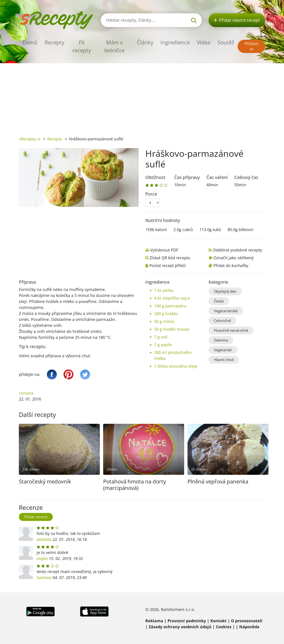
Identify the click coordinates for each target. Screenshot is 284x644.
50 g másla (164, 321)
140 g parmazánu (170, 306)
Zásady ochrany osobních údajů (180, 627)
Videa (204, 42)
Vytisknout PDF (164, 250)
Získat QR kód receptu (170, 258)
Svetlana (44, 577)
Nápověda (249, 627)
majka (42, 558)
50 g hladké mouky (172, 329)
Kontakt (218, 621)
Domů (30, 42)
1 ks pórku (164, 290)
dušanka (44, 539)
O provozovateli (247, 621)
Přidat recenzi (36, 517)
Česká (219, 301)
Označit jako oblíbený (234, 258)
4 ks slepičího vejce (172, 298)
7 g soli (161, 337)
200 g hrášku (166, 314)
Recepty (54, 42)
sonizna (26, 393)
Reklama (154, 621)
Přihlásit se (251, 46)
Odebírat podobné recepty (237, 250)
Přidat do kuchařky (231, 265)
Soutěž (226, 42)
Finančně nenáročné (231, 330)
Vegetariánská (226, 311)
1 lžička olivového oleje (176, 366)
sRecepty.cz (30, 139)
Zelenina (221, 340)
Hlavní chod (224, 360)
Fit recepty (82, 46)
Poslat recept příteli (168, 265)
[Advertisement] (142, 96)
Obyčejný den (225, 291)
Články (145, 42)
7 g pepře (163, 345)
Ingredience (175, 42)
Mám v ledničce (114, 46)
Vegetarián (223, 350)
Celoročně (222, 321)
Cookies (224, 627)
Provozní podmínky (187, 621)
